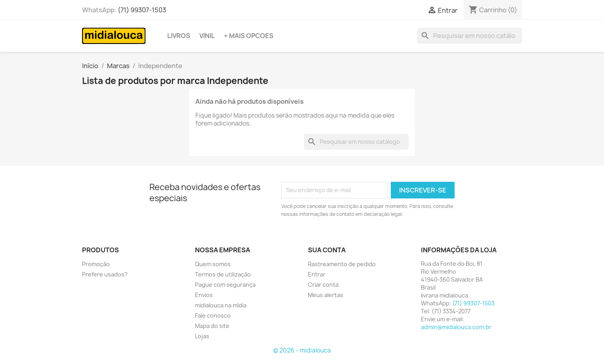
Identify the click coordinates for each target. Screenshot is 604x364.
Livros (179, 36)
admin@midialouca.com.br (456, 327)
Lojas (202, 336)
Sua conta (327, 250)
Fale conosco (213, 315)
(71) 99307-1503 (142, 10)
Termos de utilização (223, 274)
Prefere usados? (105, 274)
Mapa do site (212, 326)
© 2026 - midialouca (302, 350)
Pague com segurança (225, 285)
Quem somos (213, 264)
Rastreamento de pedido (342, 264)
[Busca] (470, 36)
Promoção (96, 264)
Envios (204, 295)
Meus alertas (326, 295)
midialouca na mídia (221, 305)
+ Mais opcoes (249, 36)
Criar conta (323, 285)
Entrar (317, 274)
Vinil (207, 36)
